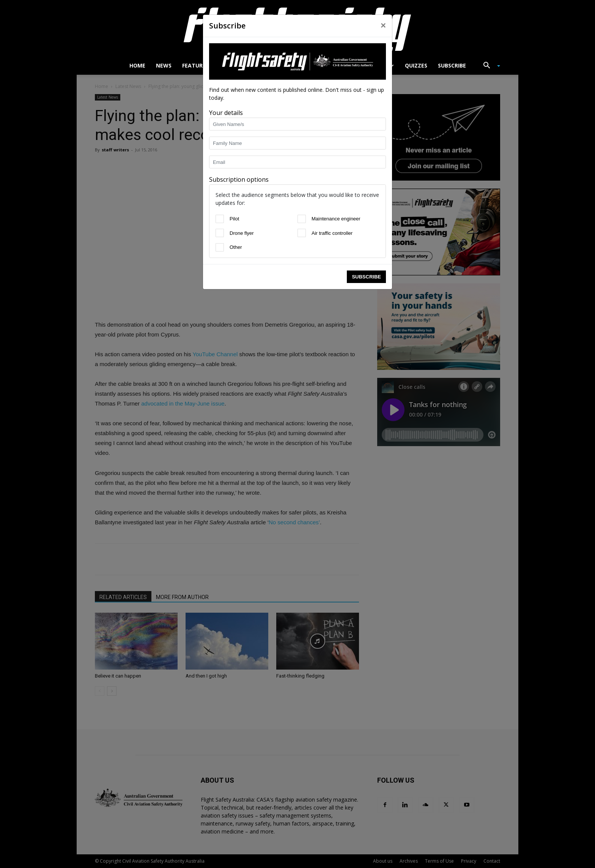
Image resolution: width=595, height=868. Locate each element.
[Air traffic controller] (302, 233)
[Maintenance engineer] (302, 219)
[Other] (220, 247)
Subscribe (366, 277)
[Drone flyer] (220, 233)
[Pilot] (220, 219)
